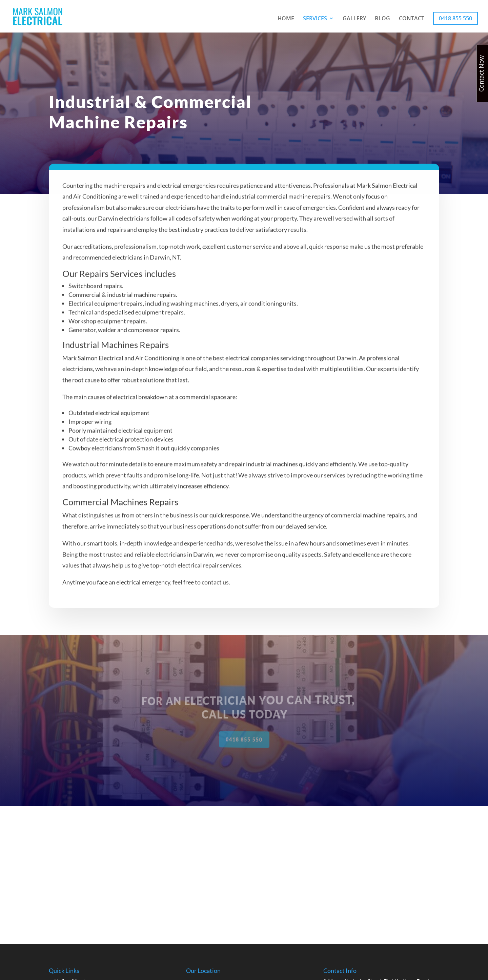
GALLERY (354, 19)
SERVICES (315, 19)
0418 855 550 (455, 18)
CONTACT (412, 19)
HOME (286, 19)
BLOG (382, 19)
